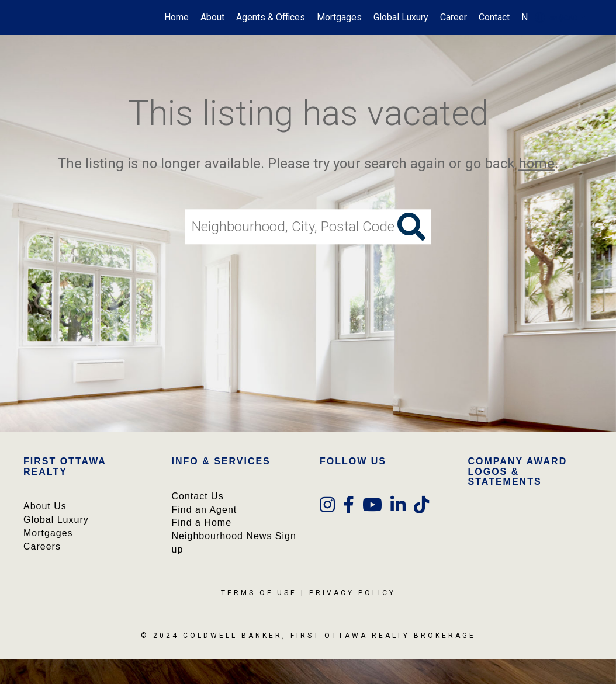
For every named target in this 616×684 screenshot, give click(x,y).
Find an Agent (205, 510)
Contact (494, 17)
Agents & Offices (271, 17)
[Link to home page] (31, 18)
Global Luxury (401, 17)
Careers (42, 546)
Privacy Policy (352, 593)
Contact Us (198, 496)
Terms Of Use (259, 593)
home (537, 164)
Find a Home (202, 522)
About (212, 17)
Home (177, 17)
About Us (45, 506)
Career (454, 17)
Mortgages (339, 17)
